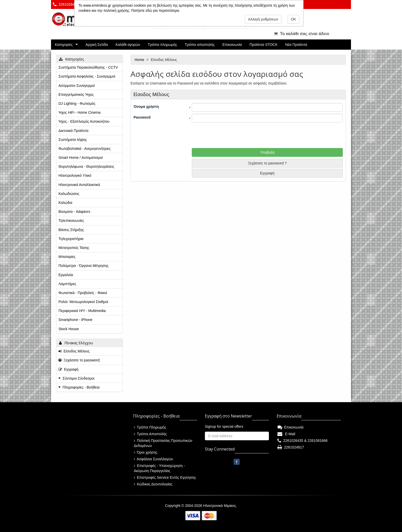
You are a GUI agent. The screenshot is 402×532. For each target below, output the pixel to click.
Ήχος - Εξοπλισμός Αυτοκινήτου (84, 121)
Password (142, 117)
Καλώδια (65, 203)
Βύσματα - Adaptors (74, 212)
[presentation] (238, 134)
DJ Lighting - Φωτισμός (77, 103)
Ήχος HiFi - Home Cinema (79, 112)
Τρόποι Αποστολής (150, 434)
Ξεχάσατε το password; (79, 360)
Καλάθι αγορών (128, 45)
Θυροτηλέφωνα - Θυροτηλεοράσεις (86, 166)
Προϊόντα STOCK (263, 45)
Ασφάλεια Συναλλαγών (153, 459)
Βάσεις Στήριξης (71, 230)
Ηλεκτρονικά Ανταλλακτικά (79, 185)
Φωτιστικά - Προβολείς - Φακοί (83, 293)
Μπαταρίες (67, 257)
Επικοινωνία (232, 45)
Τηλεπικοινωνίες (71, 221)
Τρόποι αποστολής (200, 45)
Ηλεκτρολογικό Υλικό (75, 175)
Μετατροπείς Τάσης (74, 248)
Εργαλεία (66, 275)
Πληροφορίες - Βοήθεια (81, 387)
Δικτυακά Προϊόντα (73, 131)
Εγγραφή (267, 173)
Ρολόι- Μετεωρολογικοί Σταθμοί (83, 302)
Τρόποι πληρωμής (162, 45)
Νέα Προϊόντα (296, 45)
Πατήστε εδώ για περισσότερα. (156, 11)
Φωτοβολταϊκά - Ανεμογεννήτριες (85, 149)
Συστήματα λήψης (73, 140)
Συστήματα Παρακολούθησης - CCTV (88, 67)
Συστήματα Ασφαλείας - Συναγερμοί (87, 76)
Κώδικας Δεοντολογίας (153, 484)
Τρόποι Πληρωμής (150, 427)
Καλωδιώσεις (69, 194)
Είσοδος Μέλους (74, 351)
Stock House (69, 329)
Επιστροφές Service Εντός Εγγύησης (165, 477)
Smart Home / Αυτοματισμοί (81, 158)
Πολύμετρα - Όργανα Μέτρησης (84, 266)
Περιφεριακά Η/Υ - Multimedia (82, 311)
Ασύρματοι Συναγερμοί (77, 86)
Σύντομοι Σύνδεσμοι (78, 378)
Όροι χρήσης (146, 452)
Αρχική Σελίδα (97, 45)
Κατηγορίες (64, 45)
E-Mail (286, 434)
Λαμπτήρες (67, 284)
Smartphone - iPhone (75, 320)
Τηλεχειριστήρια (71, 239)
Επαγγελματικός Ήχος (76, 95)
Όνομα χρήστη (146, 107)
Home (140, 60)
